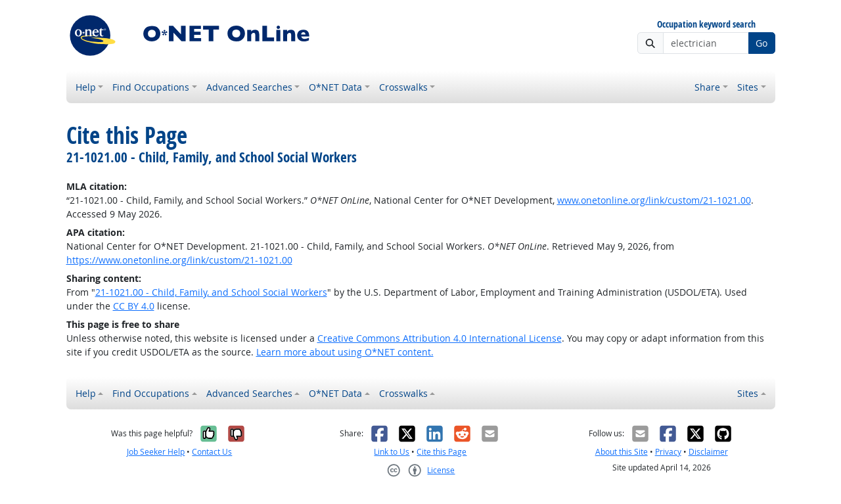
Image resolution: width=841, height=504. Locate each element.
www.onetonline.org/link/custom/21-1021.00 (654, 200)
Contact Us (212, 452)
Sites (748, 87)
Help (86, 87)
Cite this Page (442, 452)
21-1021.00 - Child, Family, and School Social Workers (211, 292)
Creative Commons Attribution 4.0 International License (440, 338)
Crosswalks (403, 87)
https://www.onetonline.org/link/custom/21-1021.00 (179, 260)
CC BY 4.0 (134, 306)
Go (761, 43)
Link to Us (392, 452)
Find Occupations (151, 87)
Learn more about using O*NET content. (345, 352)
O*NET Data (335, 87)
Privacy (668, 452)
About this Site (622, 452)
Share (707, 87)
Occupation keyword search (706, 25)
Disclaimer (708, 452)
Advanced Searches (249, 87)
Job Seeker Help (156, 452)
